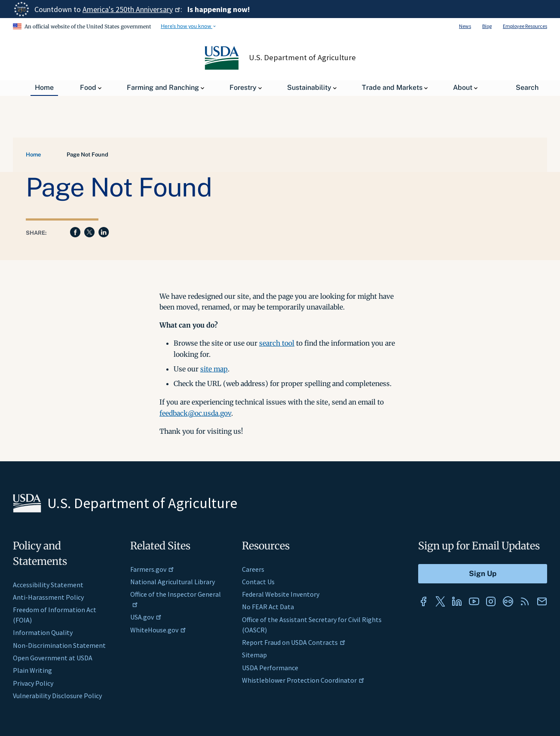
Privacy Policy (33, 683)
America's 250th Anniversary (132, 9)
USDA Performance (270, 668)
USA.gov (146, 617)
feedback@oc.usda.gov (195, 413)
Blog (487, 26)
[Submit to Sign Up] (483, 574)
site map (214, 369)
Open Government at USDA (53, 658)
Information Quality (43, 632)
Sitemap (254, 655)
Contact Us (258, 582)
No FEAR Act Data (268, 607)
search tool (277, 343)
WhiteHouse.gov (158, 630)
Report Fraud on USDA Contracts (294, 642)
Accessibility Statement (48, 585)
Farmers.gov (152, 569)
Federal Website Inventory (281, 594)
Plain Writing (32, 670)
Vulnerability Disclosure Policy (57, 696)
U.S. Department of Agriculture (302, 58)
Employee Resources (525, 26)
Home (33, 155)
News (465, 26)
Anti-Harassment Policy (48, 597)
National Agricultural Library (173, 582)
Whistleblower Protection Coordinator (303, 680)
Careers (253, 569)
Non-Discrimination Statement (59, 645)
